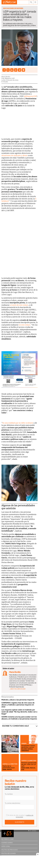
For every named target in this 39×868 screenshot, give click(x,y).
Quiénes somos (7, 843)
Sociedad (6, 740)
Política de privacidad (10, 850)
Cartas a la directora (10, 764)
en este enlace (25, 325)
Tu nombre (9, 794)
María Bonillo (6, 77)
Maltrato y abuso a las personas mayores (18, 700)
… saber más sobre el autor (17, 689)
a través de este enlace (19, 305)
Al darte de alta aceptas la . (20, 816)
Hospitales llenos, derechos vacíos (28, 746)
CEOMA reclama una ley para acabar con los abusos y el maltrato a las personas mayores (19, 718)
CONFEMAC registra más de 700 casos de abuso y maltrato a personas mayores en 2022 (18, 705)
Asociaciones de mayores (13, 8)
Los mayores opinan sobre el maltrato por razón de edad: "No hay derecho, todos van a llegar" (19, 712)
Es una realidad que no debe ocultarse (18, 423)
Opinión (24, 743)
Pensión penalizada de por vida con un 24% (29, 764)
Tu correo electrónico (12, 803)
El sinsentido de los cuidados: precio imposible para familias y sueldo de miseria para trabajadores (10, 746)
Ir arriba (32, 831)
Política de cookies (9, 853)
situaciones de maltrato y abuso (14, 155)
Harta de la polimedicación (9, 767)
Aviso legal (6, 846)
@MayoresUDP (30, 96)
